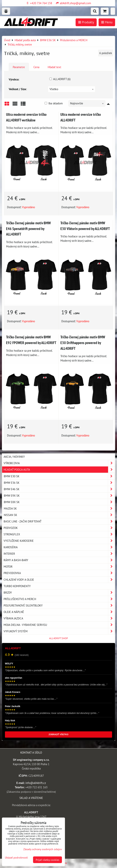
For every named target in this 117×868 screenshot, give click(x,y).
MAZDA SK (59, 508)
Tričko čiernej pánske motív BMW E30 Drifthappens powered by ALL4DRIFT (83, 343)
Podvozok (59, 528)
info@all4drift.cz (36, 783)
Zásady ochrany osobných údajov (43, 849)
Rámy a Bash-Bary (59, 560)
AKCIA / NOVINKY (14, 457)
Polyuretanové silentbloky (59, 605)
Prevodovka (59, 573)
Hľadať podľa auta (59, 470)
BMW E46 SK (59, 489)
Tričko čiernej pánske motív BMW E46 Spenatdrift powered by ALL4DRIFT (28, 228)
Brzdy (59, 593)
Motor (59, 567)
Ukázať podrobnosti (16, 858)
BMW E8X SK (59, 502)
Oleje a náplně (59, 612)
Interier (59, 554)
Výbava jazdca (59, 618)
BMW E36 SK (59, 483)
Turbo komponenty (17, 586)
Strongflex (59, 534)
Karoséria (59, 547)
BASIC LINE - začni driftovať (59, 521)
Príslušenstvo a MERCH (59, 599)
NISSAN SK (59, 515)
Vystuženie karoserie (59, 541)
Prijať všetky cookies (47, 860)
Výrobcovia (59, 463)
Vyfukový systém (59, 631)
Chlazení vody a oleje (59, 580)
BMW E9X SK (59, 496)
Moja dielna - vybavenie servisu (59, 625)
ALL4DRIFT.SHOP (58, 638)
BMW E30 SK (59, 476)
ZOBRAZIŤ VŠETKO (58, 734)
